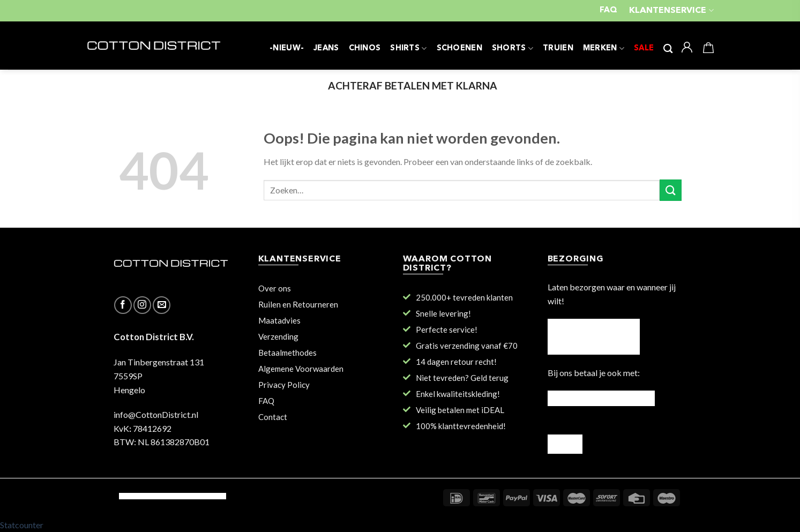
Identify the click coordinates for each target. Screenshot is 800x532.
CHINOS (365, 48)
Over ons (275, 288)
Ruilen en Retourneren (298, 304)
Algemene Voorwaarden (301, 369)
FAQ (608, 10)
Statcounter (22, 525)
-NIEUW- (287, 48)
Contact (273, 417)
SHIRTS (408, 48)
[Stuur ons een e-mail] (162, 305)
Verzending (278, 336)
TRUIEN (558, 48)
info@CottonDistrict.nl (156, 414)
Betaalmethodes (287, 353)
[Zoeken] (668, 49)
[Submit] (670, 190)
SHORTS (513, 48)
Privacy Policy (284, 385)
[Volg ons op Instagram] (142, 305)
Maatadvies (279, 320)
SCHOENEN (459, 48)
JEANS (326, 48)
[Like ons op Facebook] (123, 305)
